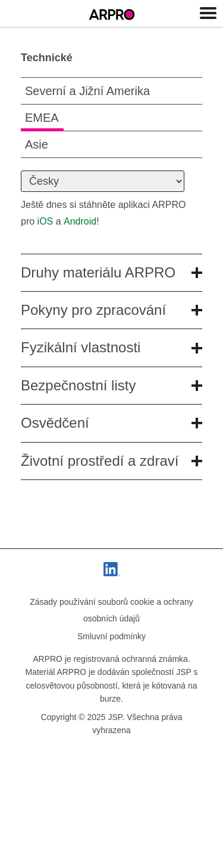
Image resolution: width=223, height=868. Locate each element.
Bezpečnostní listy (111, 385)
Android (80, 221)
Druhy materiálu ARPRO (111, 272)
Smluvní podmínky (111, 636)
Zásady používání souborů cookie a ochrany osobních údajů (111, 610)
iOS (45, 221)
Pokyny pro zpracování (111, 310)
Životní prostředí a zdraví (111, 461)
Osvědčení (111, 423)
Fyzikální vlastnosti (111, 347)
